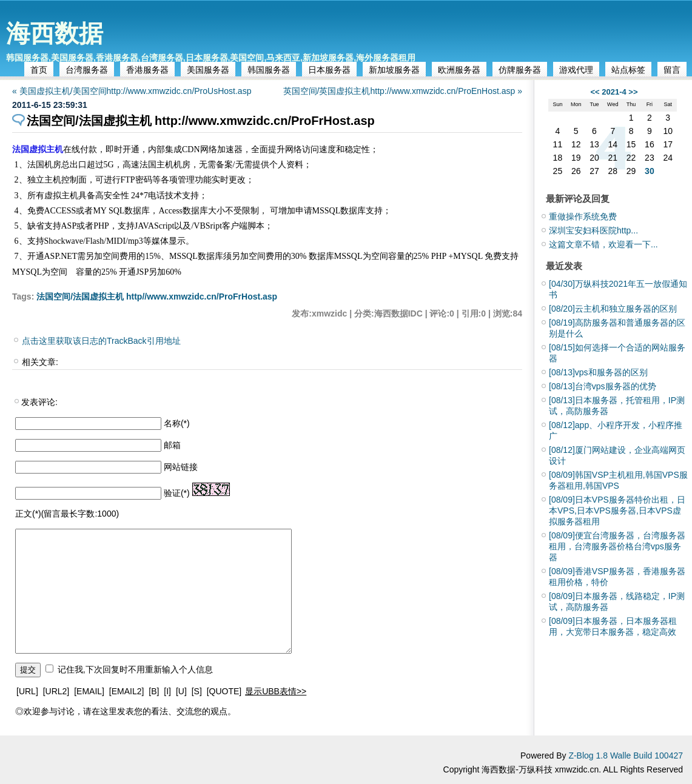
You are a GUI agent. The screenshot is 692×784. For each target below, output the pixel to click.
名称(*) (177, 423)
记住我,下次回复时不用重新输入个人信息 (135, 669)
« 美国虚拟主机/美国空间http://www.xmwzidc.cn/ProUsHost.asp (132, 91)
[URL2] (56, 691)
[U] (181, 691)
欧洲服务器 (459, 70)
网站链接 (181, 467)
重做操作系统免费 (583, 216)
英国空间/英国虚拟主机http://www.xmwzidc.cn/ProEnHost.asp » (403, 91)
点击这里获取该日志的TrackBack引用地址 (101, 341)
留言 (672, 70)
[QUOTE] (224, 691)
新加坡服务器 (394, 70)
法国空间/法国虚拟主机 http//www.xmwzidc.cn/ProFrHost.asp (157, 297)
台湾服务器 (87, 70)
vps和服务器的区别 (598, 372)
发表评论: (39, 402)
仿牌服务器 (520, 70)
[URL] (27, 691)
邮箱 (172, 445)
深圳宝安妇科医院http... (593, 230)
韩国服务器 (269, 70)
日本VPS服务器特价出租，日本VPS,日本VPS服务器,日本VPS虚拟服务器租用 (617, 511)
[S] (197, 691)
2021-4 (614, 92)
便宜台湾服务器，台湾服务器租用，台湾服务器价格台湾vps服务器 (617, 546)
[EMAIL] (89, 691)
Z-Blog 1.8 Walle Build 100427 (626, 756)
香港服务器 (147, 70)
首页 (39, 70)
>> (633, 92)
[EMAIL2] (127, 691)
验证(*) (177, 493)
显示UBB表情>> (276, 691)
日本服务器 (329, 70)
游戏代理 (576, 70)
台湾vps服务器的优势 (603, 386)
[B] (154, 691)
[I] (167, 691)
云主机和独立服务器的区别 (613, 309)
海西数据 (55, 33)
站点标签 (628, 70)
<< (595, 92)
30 (650, 171)
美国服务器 (208, 70)
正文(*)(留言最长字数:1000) (67, 514)
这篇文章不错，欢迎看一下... (603, 244)
